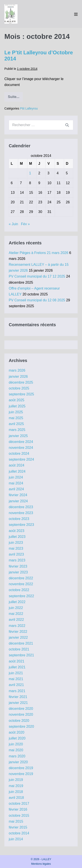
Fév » (25, 224)
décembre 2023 (21, 507)
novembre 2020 (21, 714)
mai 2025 (16, 418)
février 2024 (18, 495)
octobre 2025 (19, 388)
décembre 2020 (21, 709)
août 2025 (17, 400)
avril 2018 (16, 798)
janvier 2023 (18, 572)
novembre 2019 (21, 774)
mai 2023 (16, 548)
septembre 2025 (21, 394)
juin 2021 (16, 673)
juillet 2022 (17, 602)
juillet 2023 (17, 537)
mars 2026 (17, 370)
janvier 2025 (18, 436)
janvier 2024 (18, 501)
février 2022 (18, 632)
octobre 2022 (19, 590)
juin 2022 (16, 608)
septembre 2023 (21, 525)
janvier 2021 (18, 703)
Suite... (15, 98)
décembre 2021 (21, 643)
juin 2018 (16, 792)
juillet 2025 (17, 406)
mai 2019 (16, 786)
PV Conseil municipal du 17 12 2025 (37, 276)
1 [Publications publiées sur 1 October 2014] (30, 173)
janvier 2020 (18, 762)
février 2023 (18, 566)
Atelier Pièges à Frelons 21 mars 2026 (38, 253)
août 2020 (17, 732)
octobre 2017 (19, 804)
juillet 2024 (17, 471)
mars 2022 (17, 626)
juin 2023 (16, 543)
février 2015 (18, 827)
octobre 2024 (19, 454)
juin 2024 (16, 477)
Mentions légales (41, 864)
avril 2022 (16, 620)
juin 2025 (16, 412)
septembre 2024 (21, 459)
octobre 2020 (19, 721)
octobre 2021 (19, 649)
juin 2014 (16, 839)
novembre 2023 (21, 513)
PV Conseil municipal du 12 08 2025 (37, 300)
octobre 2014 (19, 833)
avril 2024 (16, 489)
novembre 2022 (21, 584)
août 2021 (17, 661)
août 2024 (17, 465)
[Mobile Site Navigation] (76, 14)
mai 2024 (16, 483)
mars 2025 (17, 430)
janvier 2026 (18, 377)
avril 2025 (16, 424)
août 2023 (17, 531)
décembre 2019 (21, 768)
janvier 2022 (18, 637)
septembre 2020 (21, 726)
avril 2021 (16, 685)
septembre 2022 (21, 596)
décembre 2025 (21, 382)
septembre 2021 (21, 655)
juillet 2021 (17, 667)
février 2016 (18, 809)
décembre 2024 (21, 442)
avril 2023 (16, 554)
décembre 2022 (21, 578)
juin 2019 (16, 780)
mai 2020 (16, 750)
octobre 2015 (19, 816)
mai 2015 (16, 821)
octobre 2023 (19, 519)
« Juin (13, 224)
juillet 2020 (17, 738)
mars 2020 (17, 756)
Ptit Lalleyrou (29, 108)
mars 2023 (17, 560)
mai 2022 (16, 614)
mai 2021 (16, 679)
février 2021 (18, 697)
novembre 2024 (21, 448)
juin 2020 (16, 744)
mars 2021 (17, 691)
